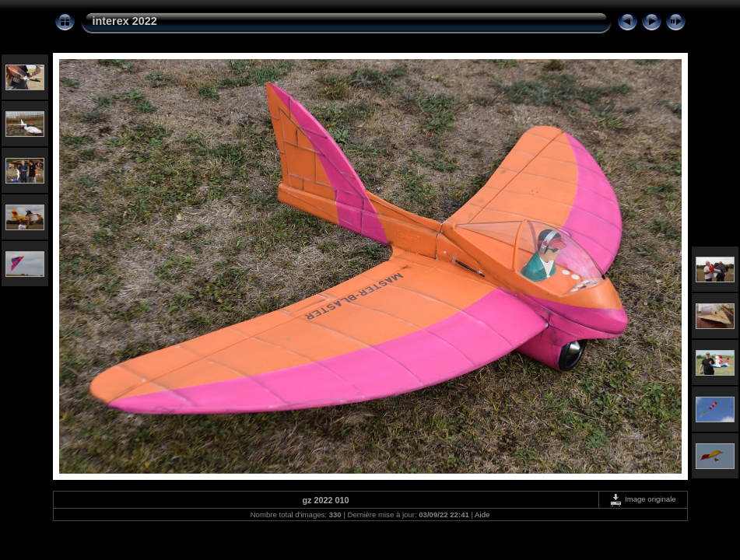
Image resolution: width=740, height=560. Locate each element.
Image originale (642, 499)
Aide (482, 514)
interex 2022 (125, 21)
